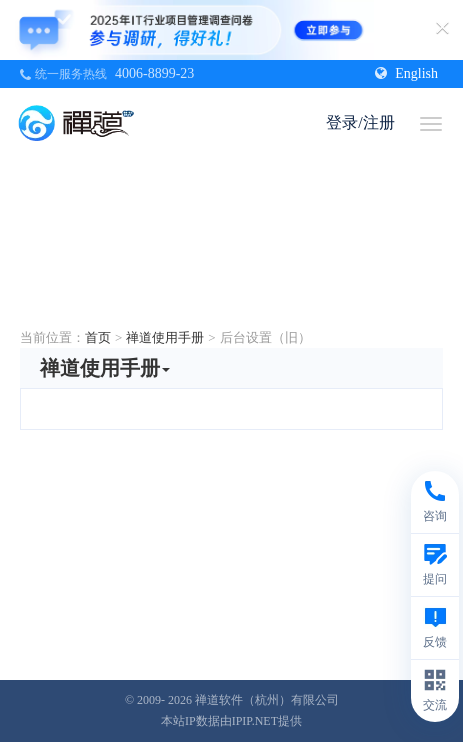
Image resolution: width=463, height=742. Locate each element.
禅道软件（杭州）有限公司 (267, 700)
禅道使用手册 (165, 337)
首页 (98, 337)
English (406, 73)
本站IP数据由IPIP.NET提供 (231, 721)
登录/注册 (360, 122)
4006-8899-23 (154, 73)
